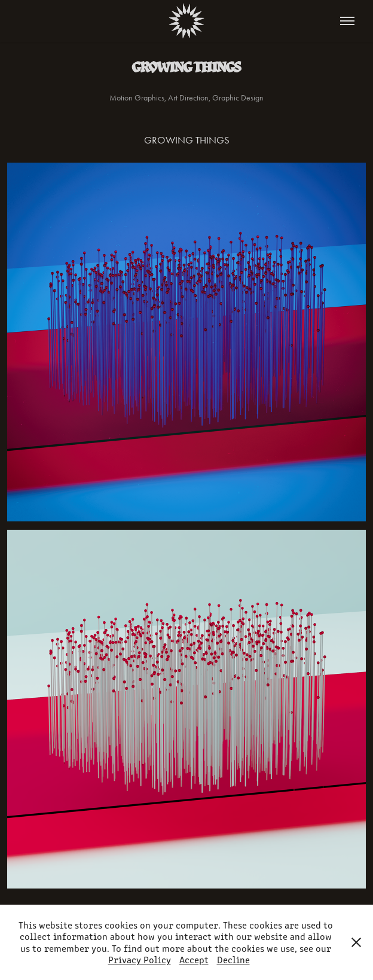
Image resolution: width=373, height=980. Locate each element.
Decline (233, 959)
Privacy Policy (140, 959)
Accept (194, 959)
